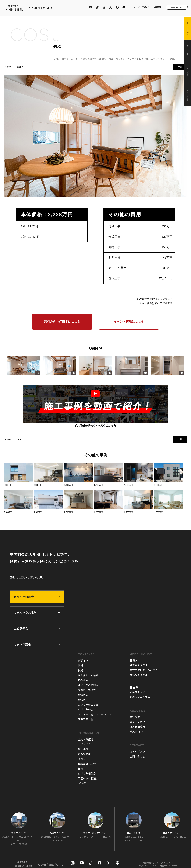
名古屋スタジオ (139, 665)
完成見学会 (37, 628)
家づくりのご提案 (88, 705)
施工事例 (83, 749)
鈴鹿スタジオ (137, 692)
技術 (81, 670)
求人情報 (135, 731)
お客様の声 (84, 754)
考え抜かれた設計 (88, 675)
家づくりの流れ (87, 709)
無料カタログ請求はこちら (62, 322)
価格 (81, 769)
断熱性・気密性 (87, 690)
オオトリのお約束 (88, 685)
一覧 (180, 67)
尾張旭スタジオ (139, 675)
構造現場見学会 (87, 764)
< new (8, 67)
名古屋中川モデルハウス (144, 670)
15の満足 (83, 680)
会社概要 (135, 717)
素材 (81, 665)
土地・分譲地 (86, 739)
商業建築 (83, 719)
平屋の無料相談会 (88, 778)
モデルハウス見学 (37, 613)
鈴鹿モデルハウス (140, 697)
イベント (83, 759)
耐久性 (82, 700)
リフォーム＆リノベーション (95, 714)
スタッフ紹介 (137, 722)
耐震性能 (83, 695)
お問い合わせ (137, 756)
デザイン (83, 660)
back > (20, 67)
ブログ (82, 783)
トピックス (84, 744)
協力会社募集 (137, 727)
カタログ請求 (37, 644)
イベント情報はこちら (129, 322)
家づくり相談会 (37, 597)
